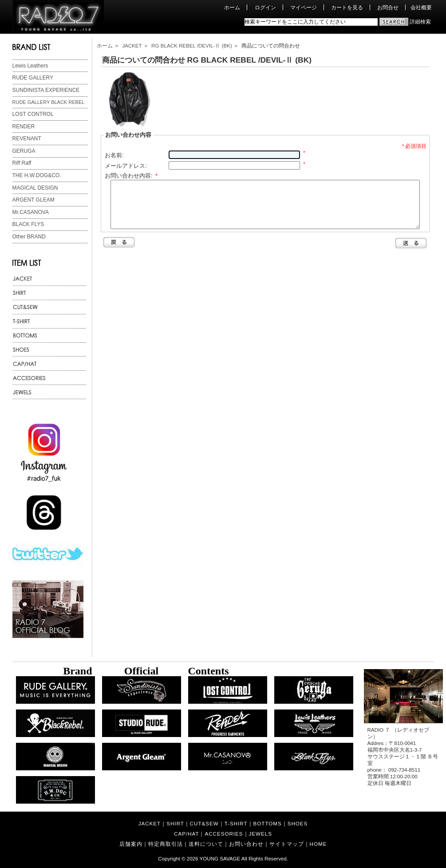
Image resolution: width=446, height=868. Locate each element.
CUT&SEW (204, 823)
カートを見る (347, 7)
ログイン (265, 7)
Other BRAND (29, 237)
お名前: (114, 155)
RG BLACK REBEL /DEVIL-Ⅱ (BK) (192, 46)
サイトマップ (287, 844)
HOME (318, 844)
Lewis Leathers (30, 66)
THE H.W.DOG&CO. (37, 175)
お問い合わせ (246, 844)
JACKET (132, 46)
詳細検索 (420, 22)
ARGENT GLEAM (34, 200)
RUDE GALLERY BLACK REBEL (49, 102)
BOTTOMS (268, 823)
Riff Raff (22, 163)
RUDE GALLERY (33, 78)
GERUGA (24, 151)
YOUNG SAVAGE (220, 858)
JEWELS (260, 834)
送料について (206, 844)
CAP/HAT (186, 834)
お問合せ (388, 7)
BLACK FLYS (28, 224)
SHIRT (175, 823)
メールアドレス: (126, 166)
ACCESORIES (224, 834)
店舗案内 (131, 844)
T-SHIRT (236, 823)
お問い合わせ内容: (131, 176)
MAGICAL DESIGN (35, 188)
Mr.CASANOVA (31, 212)
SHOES (298, 823)
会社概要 (421, 7)
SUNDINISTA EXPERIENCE (46, 90)
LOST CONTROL (33, 114)
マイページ (304, 7)
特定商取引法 (166, 844)
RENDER (24, 127)
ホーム (232, 7)
